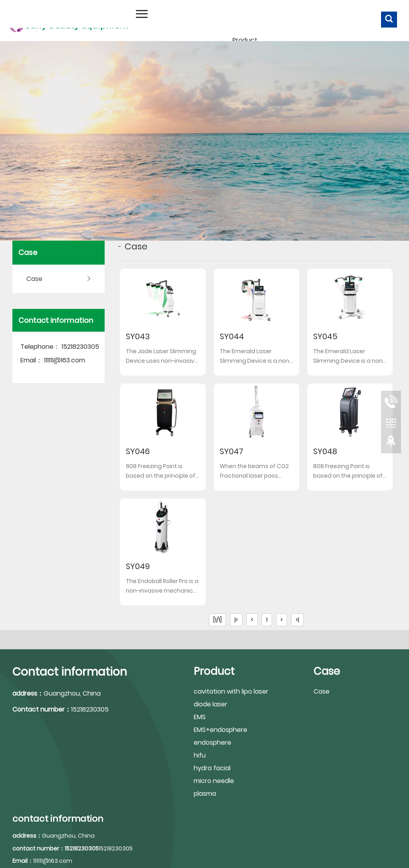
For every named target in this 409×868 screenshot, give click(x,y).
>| (297, 620)
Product (245, 40)
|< (236, 620)
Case (34, 279)
